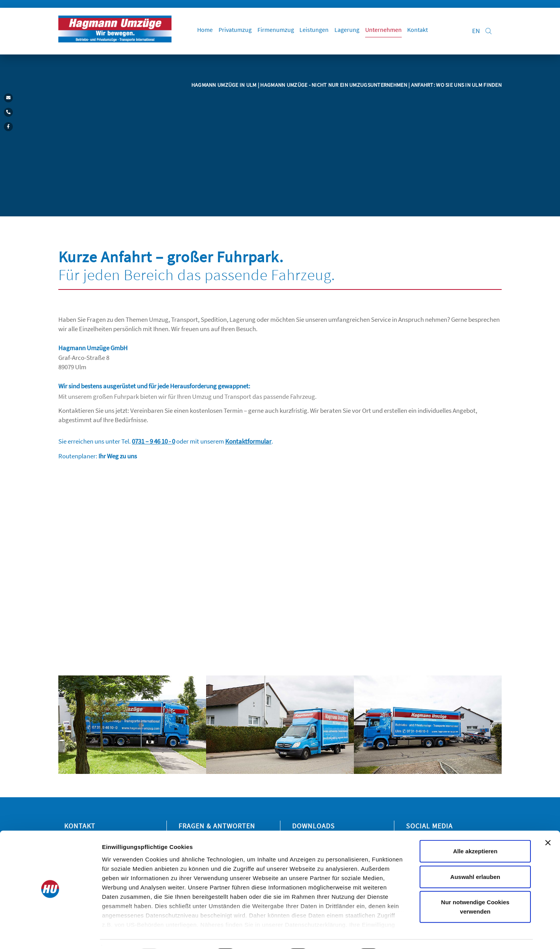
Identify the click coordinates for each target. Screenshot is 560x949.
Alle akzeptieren (475, 830)
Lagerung (351, 31)
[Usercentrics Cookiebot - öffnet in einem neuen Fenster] (50, 934)
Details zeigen (414, 934)
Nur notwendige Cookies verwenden (475, 886)
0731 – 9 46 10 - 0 (153, 441)
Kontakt (423, 31)
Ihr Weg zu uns (118, 456)
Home (207, 31)
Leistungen (318, 31)
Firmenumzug (279, 31)
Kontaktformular (248, 441)
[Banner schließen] (548, 822)
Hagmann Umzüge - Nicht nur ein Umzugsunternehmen (334, 85)
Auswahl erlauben (475, 855)
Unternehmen (388, 31)
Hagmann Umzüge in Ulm (225, 85)
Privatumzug (238, 31)
